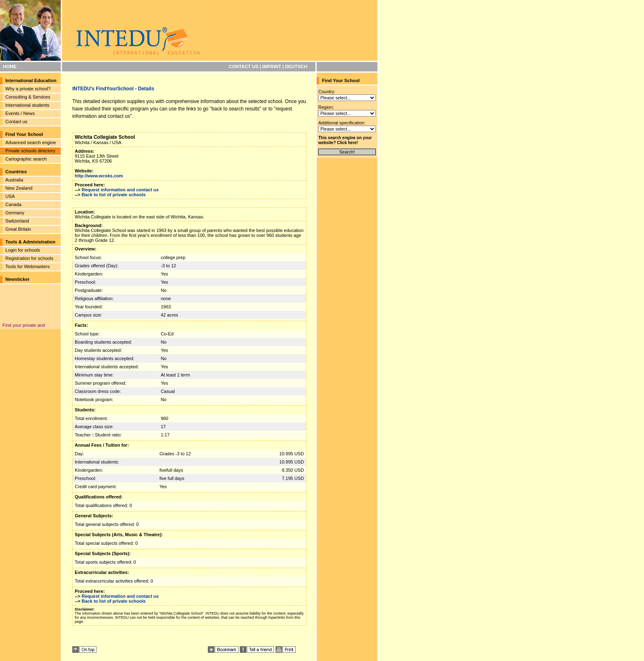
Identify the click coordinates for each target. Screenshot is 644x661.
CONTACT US (244, 67)
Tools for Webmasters (28, 266)
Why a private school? (28, 89)
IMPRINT (272, 67)
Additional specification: (342, 123)
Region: (326, 107)
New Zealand (19, 188)
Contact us (16, 122)
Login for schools (23, 250)
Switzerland (17, 221)
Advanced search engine (31, 142)
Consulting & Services (28, 97)
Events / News (20, 113)
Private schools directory (30, 151)
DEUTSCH (296, 67)
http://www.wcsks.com (99, 176)
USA (10, 196)
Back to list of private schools (114, 195)
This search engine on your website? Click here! (345, 140)
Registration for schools (29, 258)
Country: (327, 92)
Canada (13, 204)
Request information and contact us (120, 190)
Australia (14, 180)
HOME (10, 67)
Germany (15, 213)
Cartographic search (26, 159)
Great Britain (18, 229)
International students (27, 105)
